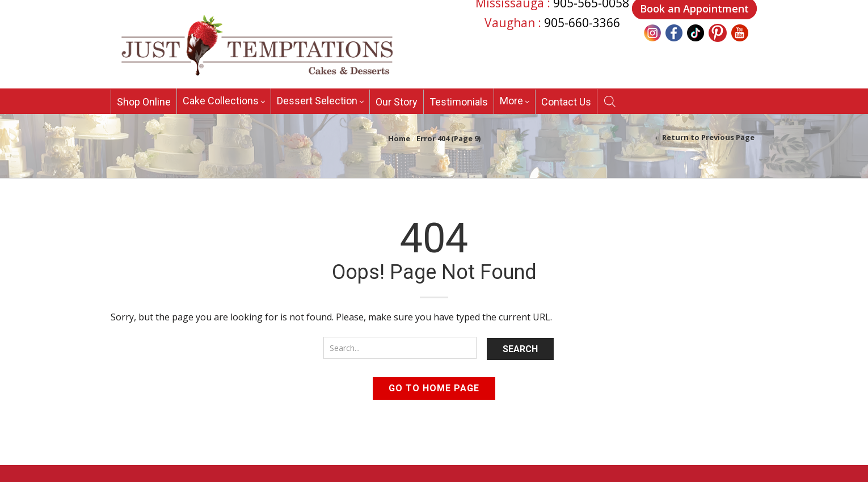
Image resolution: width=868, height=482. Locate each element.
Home (399, 138)
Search (520, 349)
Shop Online (144, 102)
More (511, 101)
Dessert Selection (317, 101)
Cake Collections (221, 101)
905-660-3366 (582, 23)
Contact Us (566, 102)
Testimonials (459, 102)
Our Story (397, 102)
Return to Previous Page (708, 137)
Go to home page (434, 388)
